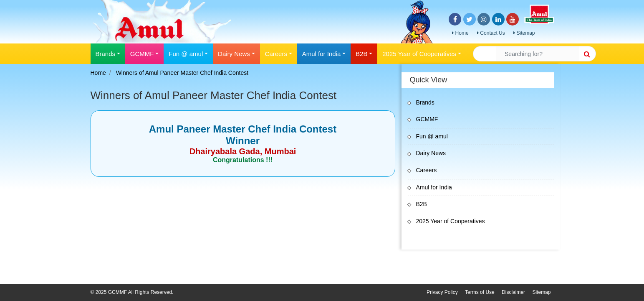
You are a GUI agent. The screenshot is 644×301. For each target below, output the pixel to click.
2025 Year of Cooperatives (451, 221)
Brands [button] (106, 54)
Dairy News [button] (234, 54)
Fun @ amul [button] (186, 54)
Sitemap (524, 33)
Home (460, 33)
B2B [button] (361, 54)
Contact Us (491, 33)
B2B (422, 204)
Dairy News (431, 153)
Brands (425, 102)
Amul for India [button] (322, 54)
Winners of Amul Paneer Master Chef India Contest (182, 73)
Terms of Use (480, 292)
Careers (427, 170)
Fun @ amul (432, 136)
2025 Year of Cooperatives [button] (419, 54)
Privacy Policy (442, 292)
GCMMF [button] (142, 54)
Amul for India (434, 187)
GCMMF (427, 119)
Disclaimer (513, 292)
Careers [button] (276, 54)
